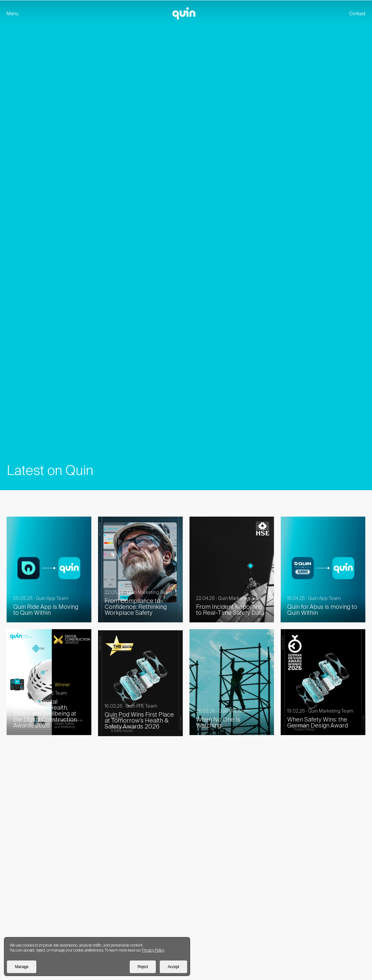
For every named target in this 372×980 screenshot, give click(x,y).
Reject (143, 967)
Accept (173, 967)
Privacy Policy (153, 950)
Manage (22, 967)
